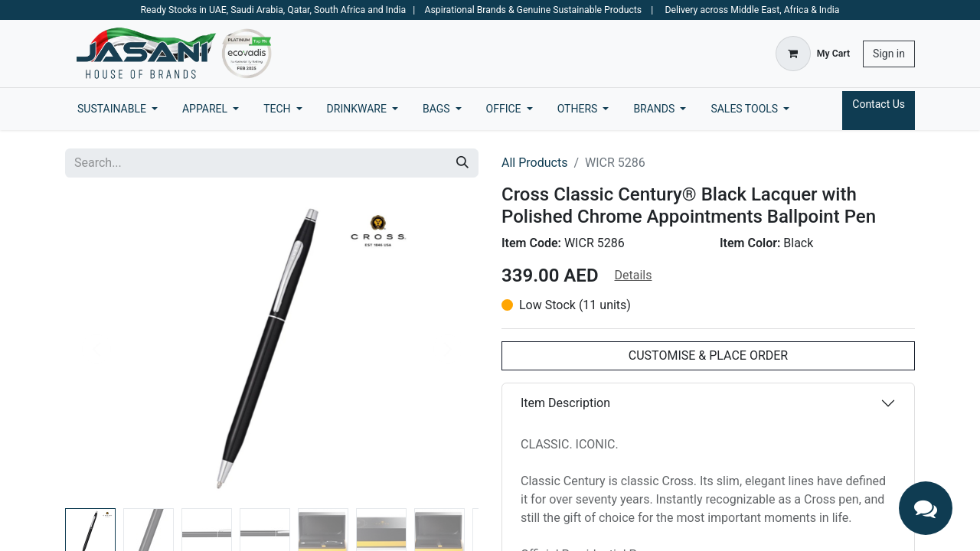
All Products (534, 163)
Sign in (889, 54)
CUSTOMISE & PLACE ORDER (708, 355)
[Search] (462, 163)
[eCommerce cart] (813, 54)
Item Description (565, 403)
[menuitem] (118, 109)
